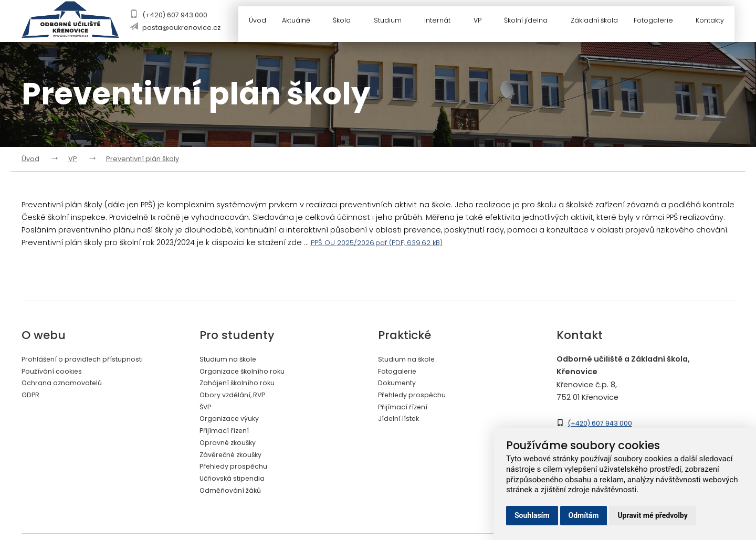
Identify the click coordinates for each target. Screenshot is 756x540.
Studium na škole (232, 359)
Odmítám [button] (584, 515)
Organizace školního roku (248, 372)
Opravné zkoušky (232, 447)
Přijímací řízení (227, 435)
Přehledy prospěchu (237, 472)
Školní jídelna (531, 22)
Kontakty (711, 22)
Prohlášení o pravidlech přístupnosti (90, 359)
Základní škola (594, 22)
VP (483, 22)
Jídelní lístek (401, 422)
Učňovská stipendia (237, 485)
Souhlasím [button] (532, 515)
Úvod (258, 22)
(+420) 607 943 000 (176, 15)
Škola (348, 22)
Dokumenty (400, 384)
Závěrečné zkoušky (235, 460)
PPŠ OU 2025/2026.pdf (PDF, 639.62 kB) (380, 242)
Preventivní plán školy (143, 159)
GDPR (31, 397)
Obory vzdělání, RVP (237, 397)
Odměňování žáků (234, 497)
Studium (393, 22)
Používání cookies (55, 372)
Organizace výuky (233, 422)
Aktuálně (303, 22)
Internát (443, 22)
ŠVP (206, 409)
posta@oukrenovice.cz (183, 28)
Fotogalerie (660, 22)
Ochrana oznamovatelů (67, 384)
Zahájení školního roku (242, 384)
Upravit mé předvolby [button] (652, 515)
